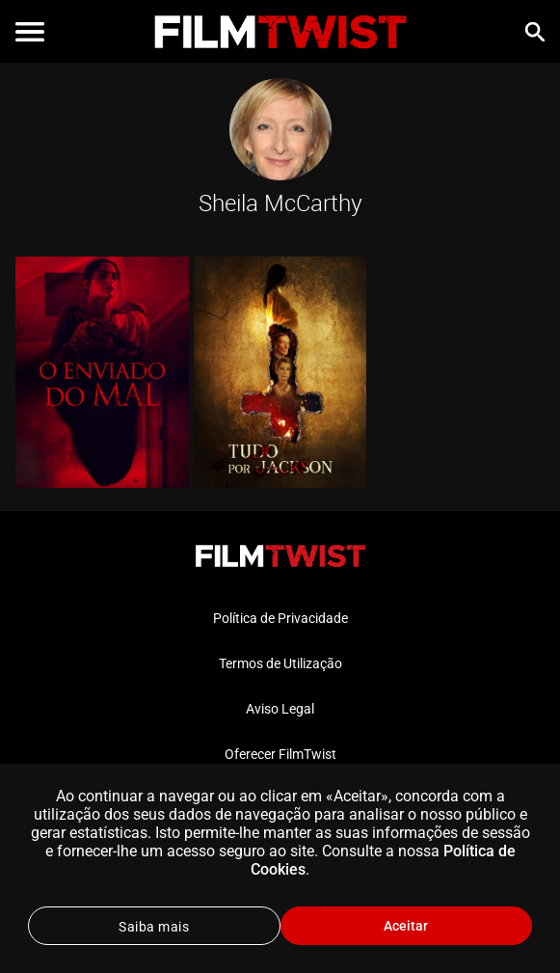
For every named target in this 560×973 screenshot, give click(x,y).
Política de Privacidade (280, 618)
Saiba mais (154, 927)
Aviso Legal (280, 709)
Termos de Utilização (280, 663)
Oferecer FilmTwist (280, 754)
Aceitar (406, 926)
